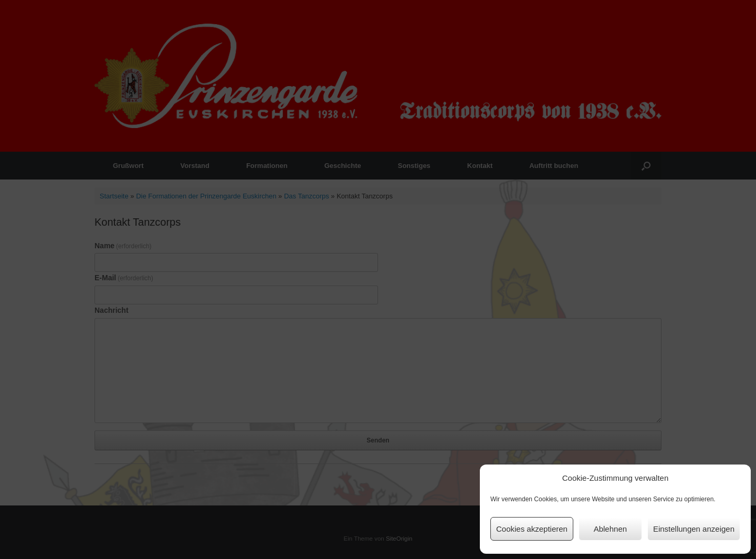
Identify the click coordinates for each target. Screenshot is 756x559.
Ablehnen (610, 529)
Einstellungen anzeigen (694, 529)
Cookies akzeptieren (532, 529)
